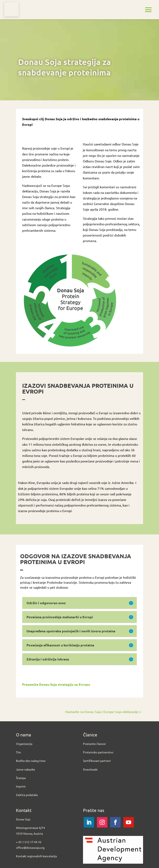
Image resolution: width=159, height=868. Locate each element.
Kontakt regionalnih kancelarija (36, 856)
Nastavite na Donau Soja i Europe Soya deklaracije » (103, 712)
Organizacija (24, 744)
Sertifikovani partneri (97, 761)
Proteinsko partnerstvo (98, 752)
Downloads (90, 769)
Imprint (21, 786)
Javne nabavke (25, 769)
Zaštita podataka (27, 795)
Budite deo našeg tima (31, 761)
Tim (18, 752)
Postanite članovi (94, 744)
